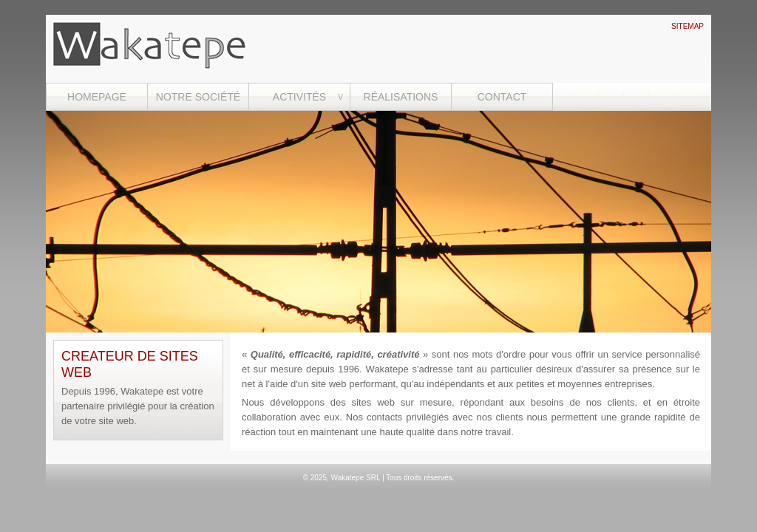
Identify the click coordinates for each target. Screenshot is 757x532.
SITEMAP (688, 26)
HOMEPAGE (97, 97)
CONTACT (502, 97)
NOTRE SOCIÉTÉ (198, 97)
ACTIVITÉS (299, 97)
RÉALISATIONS (401, 97)
